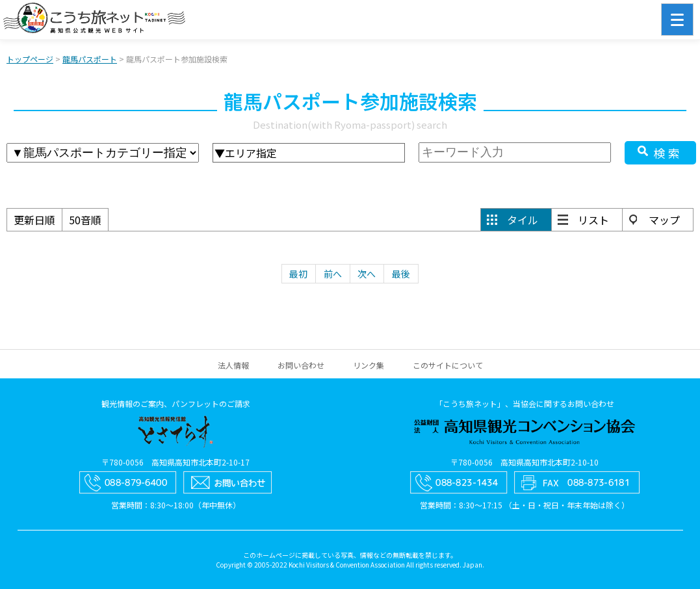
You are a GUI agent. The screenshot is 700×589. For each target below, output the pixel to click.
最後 (401, 274)
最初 (298, 274)
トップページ (30, 59)
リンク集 (369, 365)
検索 (668, 153)
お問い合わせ (301, 365)
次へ (367, 274)
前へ (333, 274)
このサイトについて (448, 365)
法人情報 (233, 365)
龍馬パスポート (90, 59)
